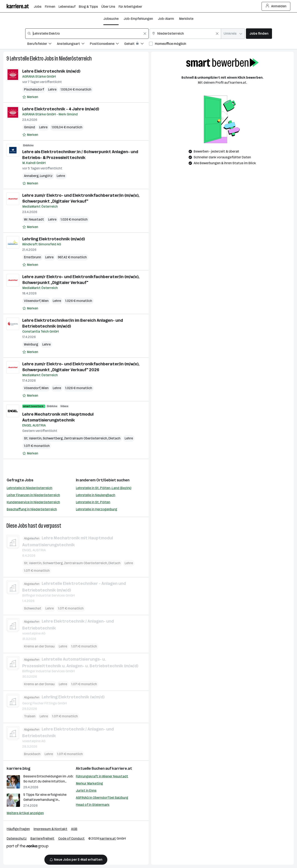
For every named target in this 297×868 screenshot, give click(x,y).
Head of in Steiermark (93, 805)
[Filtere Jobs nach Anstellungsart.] (73, 44)
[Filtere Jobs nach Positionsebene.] (107, 44)
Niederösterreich (75, 59)
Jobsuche (111, 19)
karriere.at (122, 768)
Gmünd (29, 127)
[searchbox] (87, 34)
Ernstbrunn (33, 257)
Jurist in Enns (86, 790)
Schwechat (33, 608)
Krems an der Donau (39, 646)
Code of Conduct (71, 838)
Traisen (30, 716)
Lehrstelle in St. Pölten (93, 502)
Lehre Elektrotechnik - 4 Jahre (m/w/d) (61, 109)
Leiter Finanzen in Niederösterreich (33, 495)
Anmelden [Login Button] (276, 6)
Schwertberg (53, 438)
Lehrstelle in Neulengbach (96, 495)
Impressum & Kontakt (50, 829)
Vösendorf (32, 301)
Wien (45, 301)
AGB (74, 829)
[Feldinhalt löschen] (145, 34)
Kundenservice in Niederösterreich (33, 502)
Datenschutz (17, 838)
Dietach (114, 438)
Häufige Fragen (18, 829)
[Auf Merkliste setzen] (30, 97)
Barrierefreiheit (42, 838)
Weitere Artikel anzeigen (25, 813)
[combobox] (87, 34)
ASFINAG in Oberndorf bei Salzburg (102, 798)
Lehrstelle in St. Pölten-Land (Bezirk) (104, 488)
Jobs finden (259, 33)
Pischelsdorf (34, 89)
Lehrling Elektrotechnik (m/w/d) (54, 239)
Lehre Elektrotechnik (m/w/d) (51, 71)
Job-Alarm (166, 19)
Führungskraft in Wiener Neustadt (102, 776)
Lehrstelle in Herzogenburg (96, 509)
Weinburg (31, 344)
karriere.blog (19, 768)
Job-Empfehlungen (138, 19)
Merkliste (186, 19)
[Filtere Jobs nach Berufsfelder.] (42, 44)
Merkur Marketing (89, 783)
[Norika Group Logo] (28, 847)
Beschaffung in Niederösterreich (32, 509)
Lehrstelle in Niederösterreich (29, 488)
